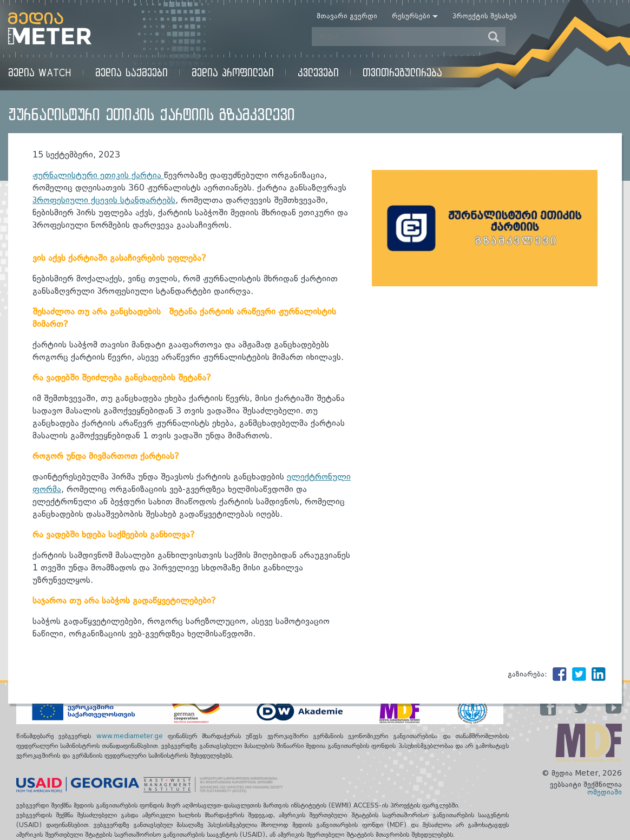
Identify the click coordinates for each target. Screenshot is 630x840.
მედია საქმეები (132, 72)
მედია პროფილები (233, 72)
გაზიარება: (527, 674)
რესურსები (411, 16)
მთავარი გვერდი (347, 16)
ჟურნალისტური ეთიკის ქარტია (98, 176)
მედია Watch (40, 72)
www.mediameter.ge (132, 737)
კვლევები (318, 72)
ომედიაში (605, 792)
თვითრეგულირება (402, 72)
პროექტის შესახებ (485, 16)
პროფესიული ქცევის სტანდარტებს (104, 201)
